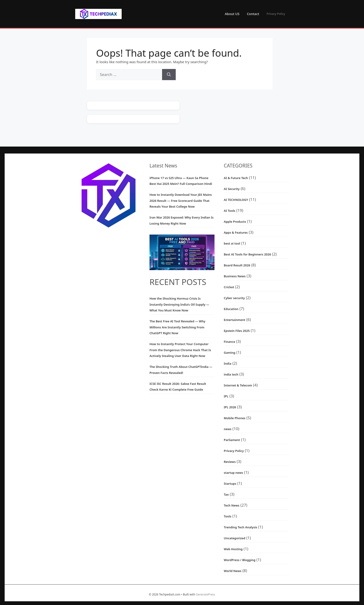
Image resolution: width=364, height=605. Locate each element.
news (228, 429)
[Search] (169, 75)
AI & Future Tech (236, 178)
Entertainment (235, 320)
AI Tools (230, 211)
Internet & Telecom (238, 385)
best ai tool (232, 243)
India (228, 363)
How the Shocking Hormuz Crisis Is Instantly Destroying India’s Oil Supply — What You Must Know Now (179, 304)
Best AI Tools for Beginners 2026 (247, 254)
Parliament (232, 440)
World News (233, 571)
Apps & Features (236, 232)
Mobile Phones (235, 418)
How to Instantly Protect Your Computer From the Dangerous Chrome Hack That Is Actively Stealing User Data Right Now (180, 350)
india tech (231, 374)
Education (231, 309)
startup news (233, 473)
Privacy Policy (276, 14)
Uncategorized (235, 538)
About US (232, 14)
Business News (235, 276)
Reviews (230, 462)
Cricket (229, 287)
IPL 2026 (230, 407)
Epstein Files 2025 (237, 331)
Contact (253, 14)
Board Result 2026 (237, 265)
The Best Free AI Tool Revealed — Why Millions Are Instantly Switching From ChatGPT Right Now (177, 327)
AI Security (232, 189)
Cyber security (234, 298)
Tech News (232, 505)
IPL (226, 396)
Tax (226, 494)
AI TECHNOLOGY (236, 200)
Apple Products (235, 222)
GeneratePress (205, 594)
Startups (230, 484)
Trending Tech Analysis (240, 527)
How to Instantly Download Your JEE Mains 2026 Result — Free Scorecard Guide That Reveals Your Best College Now (181, 201)
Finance (229, 342)
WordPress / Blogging (240, 560)
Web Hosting (233, 549)
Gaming (230, 353)
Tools (228, 516)
